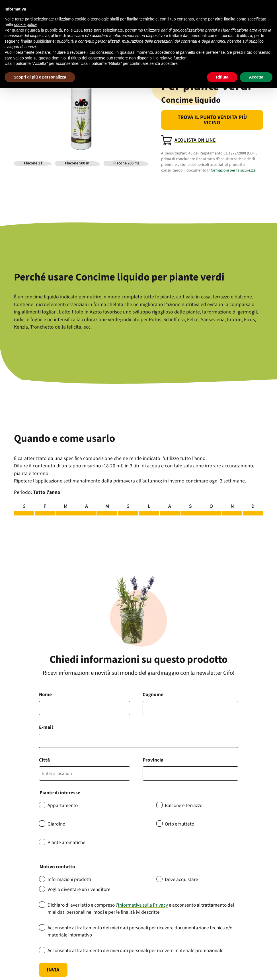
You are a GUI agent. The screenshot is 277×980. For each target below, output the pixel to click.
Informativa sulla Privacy (143, 905)
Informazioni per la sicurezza (231, 170)
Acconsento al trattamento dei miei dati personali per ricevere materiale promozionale (136, 951)
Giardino (56, 824)
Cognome (153, 695)
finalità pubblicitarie (38, 41)
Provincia (153, 760)
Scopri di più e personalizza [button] (40, 77)
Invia (53, 970)
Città (44, 760)
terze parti (93, 30)
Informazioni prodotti (69, 879)
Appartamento (63, 805)
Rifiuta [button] (222, 77)
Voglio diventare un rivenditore (79, 889)
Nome (45, 695)
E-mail (46, 727)
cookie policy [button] (25, 24)
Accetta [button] (256, 77)
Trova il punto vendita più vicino (212, 120)
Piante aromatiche (66, 842)
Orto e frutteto (179, 824)
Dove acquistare (181, 879)
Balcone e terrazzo (184, 805)
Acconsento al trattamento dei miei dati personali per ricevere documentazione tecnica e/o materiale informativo (140, 931)
